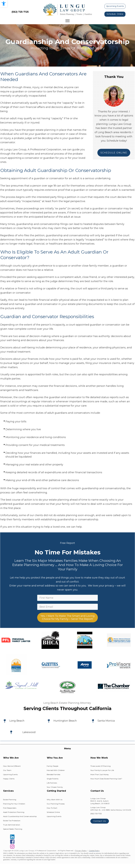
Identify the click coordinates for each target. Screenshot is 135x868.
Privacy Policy (81, 851)
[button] (4, 4)
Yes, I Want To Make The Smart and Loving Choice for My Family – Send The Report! (68, 618)
